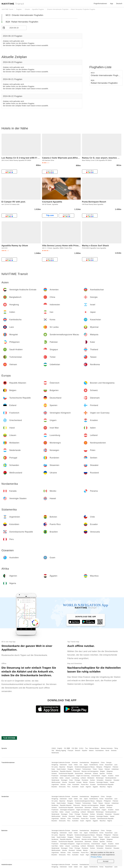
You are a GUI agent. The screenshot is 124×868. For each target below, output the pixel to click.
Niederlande (55, 780)
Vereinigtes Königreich (67, 776)
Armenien (75, 763)
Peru (69, 787)
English (60, 748)
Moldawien (91, 778)
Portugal (77, 780)
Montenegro (100, 778)
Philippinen (107, 767)
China (103, 763)
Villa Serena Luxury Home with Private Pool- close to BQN (71, 246)
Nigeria (110, 787)
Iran (81, 765)
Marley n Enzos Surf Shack (95, 246)
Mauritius (103, 787)
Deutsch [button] (119, 4)
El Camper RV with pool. (14, 202)
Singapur (70, 769)
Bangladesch (95, 763)
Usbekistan (115, 769)
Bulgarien (110, 771)
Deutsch (78, 751)
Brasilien (54, 787)
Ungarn (104, 776)
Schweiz (54, 774)
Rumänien (85, 780)
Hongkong (55, 765)
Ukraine (65, 782)
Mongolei (70, 767)
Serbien (93, 780)
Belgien (103, 771)
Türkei (95, 769)
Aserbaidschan (84, 763)
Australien (75, 787)
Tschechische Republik (66, 774)
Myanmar (62, 767)
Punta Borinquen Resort (94, 202)
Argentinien (55, 785)
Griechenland (96, 776)
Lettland (83, 778)
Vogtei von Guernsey (83, 776)
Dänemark (88, 774)
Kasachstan (109, 765)
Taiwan (101, 769)
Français (71, 751)
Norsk (107, 751)
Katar (53, 769)
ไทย (87, 748)
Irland (117, 776)
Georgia (109, 763)
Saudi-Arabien (61, 769)
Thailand (78, 769)
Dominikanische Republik (105, 785)
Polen (71, 780)
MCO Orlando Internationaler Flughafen (25, 15)
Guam (82, 787)
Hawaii (112, 782)
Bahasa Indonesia (107, 748)
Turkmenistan (87, 769)
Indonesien (63, 765)
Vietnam (107, 769)
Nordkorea (55, 771)
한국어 (81, 748)
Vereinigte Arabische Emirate (61, 763)
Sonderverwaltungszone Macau (85, 767)
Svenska (114, 751)
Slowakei (116, 780)
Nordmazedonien (111, 778)
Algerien (88, 787)
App (112, 4)
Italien (62, 778)
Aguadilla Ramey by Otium (15, 246)
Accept (106, 861)
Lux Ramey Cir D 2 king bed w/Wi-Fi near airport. (26, 158)
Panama (92, 782)
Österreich (77, 771)
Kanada (79, 782)
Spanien (102, 774)
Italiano (91, 751)
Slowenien (108, 780)
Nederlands (55, 753)
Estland (95, 774)
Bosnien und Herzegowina (90, 771)
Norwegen (64, 780)
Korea (101, 765)
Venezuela (62, 787)
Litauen (68, 778)
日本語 (54, 748)
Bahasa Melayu (94, 748)
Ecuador (93, 785)
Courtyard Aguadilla (52, 202)
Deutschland (79, 774)
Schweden (100, 780)
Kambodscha (94, 765)
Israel (70, 765)
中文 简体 (75, 748)
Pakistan (115, 767)
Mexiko (85, 782)
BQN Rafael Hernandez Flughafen (22, 22)
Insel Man (55, 778)
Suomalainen (100, 751)
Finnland (109, 774)
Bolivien (63, 785)
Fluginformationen (100, 4)
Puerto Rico (85, 785)
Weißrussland (56, 782)
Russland (72, 782)
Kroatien (111, 776)
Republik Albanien (66, 771)
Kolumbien (76, 785)
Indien (76, 765)
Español (85, 751)
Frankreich (55, 776)
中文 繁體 (67, 748)
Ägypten (95, 787)
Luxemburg (75, 778)
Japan (86, 765)
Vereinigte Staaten (102, 782)
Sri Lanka (55, 767)
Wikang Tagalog (61, 751)
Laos (116, 765)
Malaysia (99, 767)
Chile (69, 785)
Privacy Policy (96, 857)
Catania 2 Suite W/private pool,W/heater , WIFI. (65, 158)
